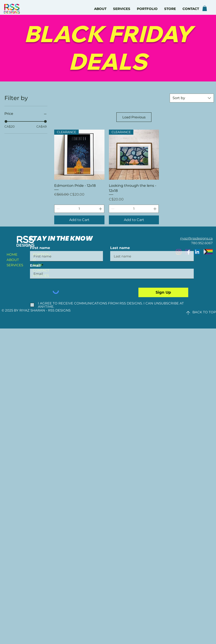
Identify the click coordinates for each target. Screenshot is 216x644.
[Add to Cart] (79, 220)
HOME (12, 254)
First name (40, 248)
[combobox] (192, 98)
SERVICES (15, 265)
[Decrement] (58, 209)
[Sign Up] (163, 292)
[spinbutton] (79, 209)
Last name (120, 248)
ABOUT (13, 260)
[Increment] (101, 209)
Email (35, 266)
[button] (205, 8)
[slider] (6, 121)
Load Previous (134, 117)
